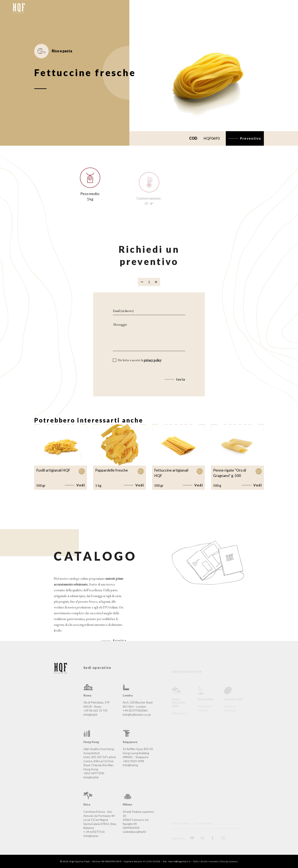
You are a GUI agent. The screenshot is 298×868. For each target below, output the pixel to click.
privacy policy (153, 365)
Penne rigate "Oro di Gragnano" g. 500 (230, 473)
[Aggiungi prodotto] (156, 287)
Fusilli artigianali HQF (53, 470)
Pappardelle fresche (112, 470)
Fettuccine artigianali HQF (171, 473)
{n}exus (233, 861)
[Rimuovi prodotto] (142, 287)
